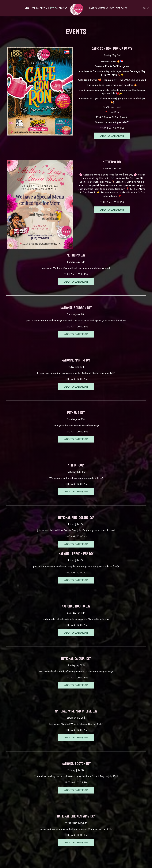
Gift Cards (121, 8)
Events (54, 8)
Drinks (35, 8)
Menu (27, 8)
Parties (93, 8)
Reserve (63, 8)
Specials (44, 8)
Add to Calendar (112, 136)
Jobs (112, 8)
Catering (103, 8)
